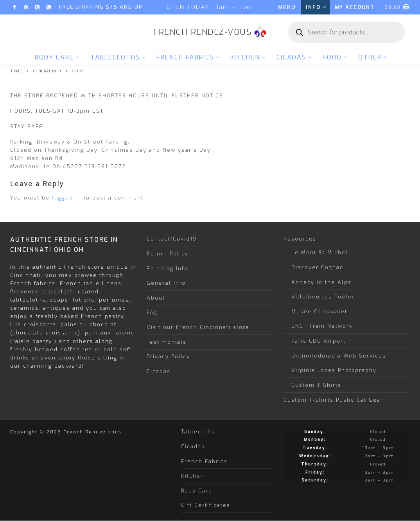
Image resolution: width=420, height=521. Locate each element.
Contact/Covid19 (172, 239)
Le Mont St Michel (320, 252)
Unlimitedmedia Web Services (339, 356)
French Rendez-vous (202, 32)
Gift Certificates (206, 505)
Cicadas (159, 371)
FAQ (153, 313)
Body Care (197, 491)
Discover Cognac (317, 267)
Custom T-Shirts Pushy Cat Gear (333, 400)
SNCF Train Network (322, 326)
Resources (301, 239)
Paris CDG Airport (319, 341)
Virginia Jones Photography (334, 370)
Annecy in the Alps (321, 282)
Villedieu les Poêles (323, 297)
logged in (67, 198)
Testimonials (167, 342)
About (156, 298)
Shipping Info (167, 269)
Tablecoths (198, 432)
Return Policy (168, 254)
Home (16, 71)
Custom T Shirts (316, 385)
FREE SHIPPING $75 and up (101, 7)
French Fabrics (204, 461)
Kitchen (193, 476)
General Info (47, 71)
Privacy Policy (168, 357)
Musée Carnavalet (319, 312)
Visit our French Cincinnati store (198, 327)
